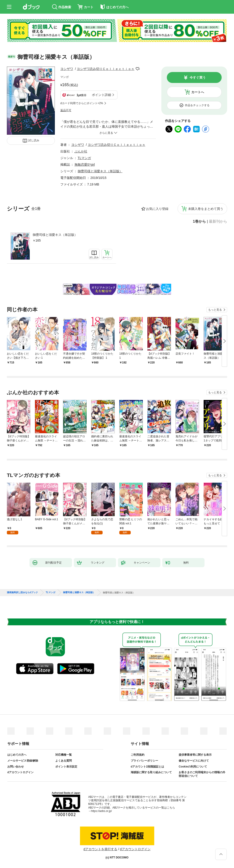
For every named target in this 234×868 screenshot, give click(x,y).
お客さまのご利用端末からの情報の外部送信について (202, 774)
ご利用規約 (138, 755)
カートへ (198, 92)
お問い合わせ (16, 767)
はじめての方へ (17, 755)
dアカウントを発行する (100, 849)
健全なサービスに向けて (194, 761)
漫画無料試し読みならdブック (22, 592)
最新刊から (218, 222)
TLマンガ (84, 158)
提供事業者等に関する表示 (195, 755)
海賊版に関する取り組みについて (151, 772)
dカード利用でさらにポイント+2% (82, 103)
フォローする (138, 69)
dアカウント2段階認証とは (147, 767)
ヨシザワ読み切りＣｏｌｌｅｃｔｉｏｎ (106, 69)
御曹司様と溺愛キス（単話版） (55, 235)
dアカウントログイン (20, 772)
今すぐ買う (198, 77)
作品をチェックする (197, 105)
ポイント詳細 (101, 95)
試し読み (34, 140)
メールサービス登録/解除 (23, 761)
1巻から (199, 222)
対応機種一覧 (64, 755)
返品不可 (66, 110)
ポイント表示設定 (66, 767)
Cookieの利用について (193, 767)
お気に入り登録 (157, 209)
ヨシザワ (67, 69)
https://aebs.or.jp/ (101, 811)
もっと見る (215, 310)
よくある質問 (64, 761)
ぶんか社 (81, 151)
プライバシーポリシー (144, 761)
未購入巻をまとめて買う (206, 209)
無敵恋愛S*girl (85, 165)
